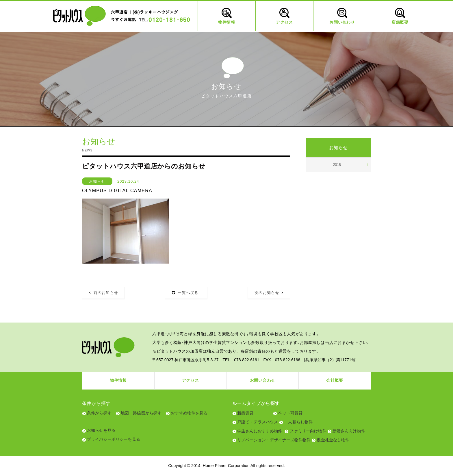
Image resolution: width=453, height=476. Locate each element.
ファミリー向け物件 (308, 431)
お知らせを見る (101, 430)
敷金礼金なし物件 (333, 440)
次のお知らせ (267, 293)
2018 (337, 165)
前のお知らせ (106, 293)
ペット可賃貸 (290, 413)
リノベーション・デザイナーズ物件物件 (274, 440)
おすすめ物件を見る (189, 413)
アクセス (191, 380)
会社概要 (335, 380)
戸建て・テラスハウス (258, 422)
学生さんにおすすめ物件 (260, 431)
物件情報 (118, 380)
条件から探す (99, 413)
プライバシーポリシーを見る (114, 439)
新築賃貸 (245, 413)
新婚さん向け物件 (349, 431)
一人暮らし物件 (298, 422)
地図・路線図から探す (141, 413)
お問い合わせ (263, 380)
